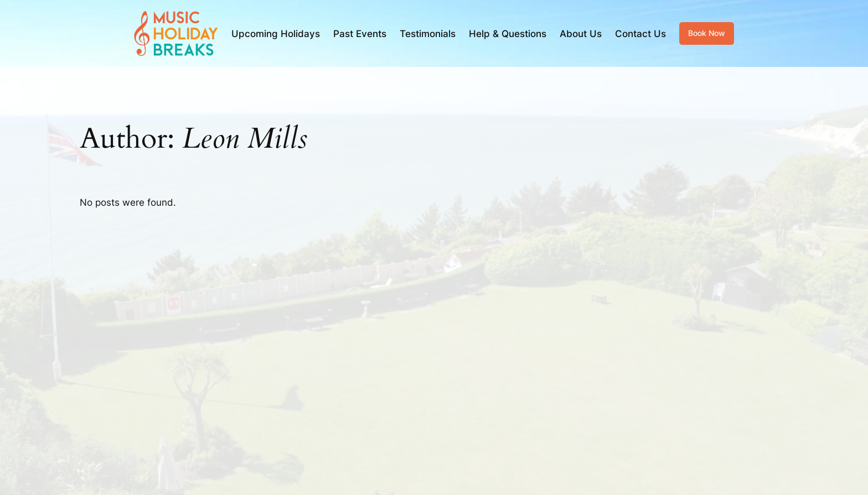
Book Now (707, 33)
